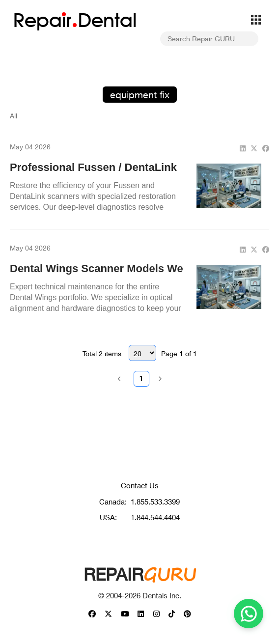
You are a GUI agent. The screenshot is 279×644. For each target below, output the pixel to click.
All (14, 116)
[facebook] (266, 148)
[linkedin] (243, 148)
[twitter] (254, 148)
